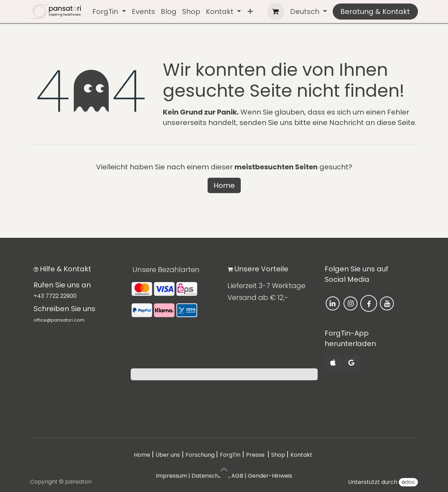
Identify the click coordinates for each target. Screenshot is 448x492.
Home (224, 185)
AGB (237, 476)
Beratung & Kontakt (375, 12)
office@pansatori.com (59, 320)
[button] (224, 470)
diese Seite (396, 123)
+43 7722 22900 (55, 296)
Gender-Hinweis (270, 476)
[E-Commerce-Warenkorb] (276, 12)
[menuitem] (109, 12)
